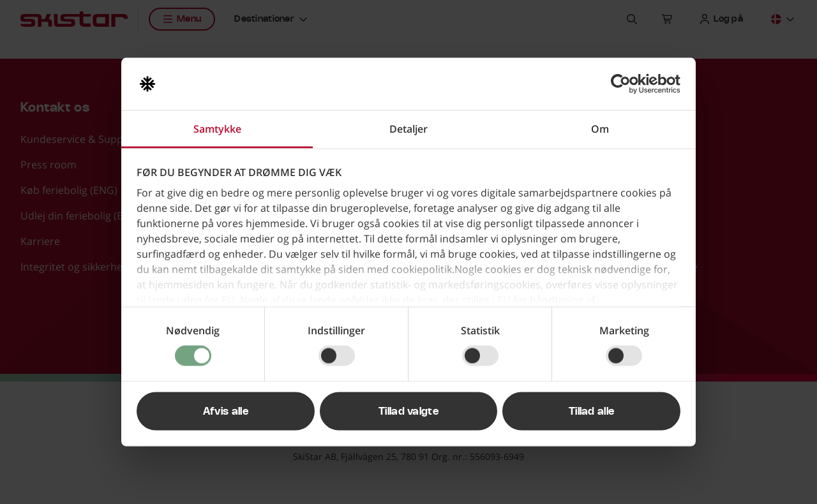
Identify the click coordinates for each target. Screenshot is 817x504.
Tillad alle (592, 411)
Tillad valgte (408, 411)
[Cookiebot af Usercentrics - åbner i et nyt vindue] (625, 84)
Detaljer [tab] (408, 129)
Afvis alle (226, 411)
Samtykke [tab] (217, 129)
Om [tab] (600, 129)
